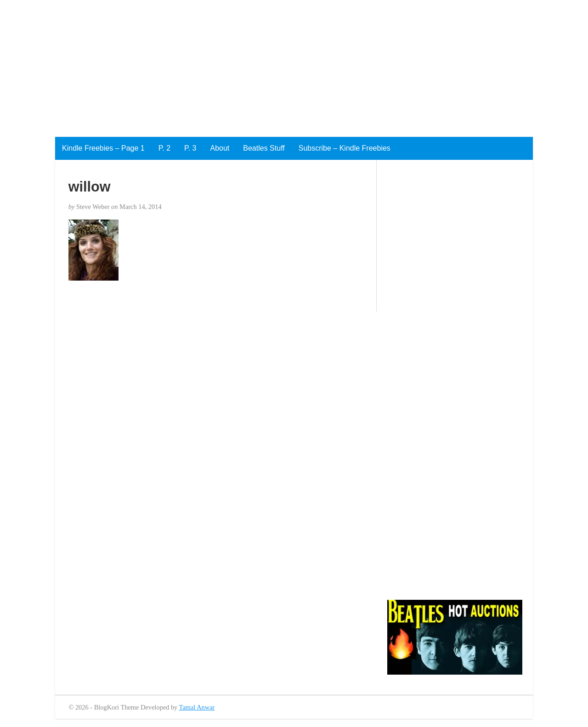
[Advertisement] (276, 64)
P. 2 (164, 148)
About (220, 148)
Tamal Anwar (197, 707)
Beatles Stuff (264, 148)
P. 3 (190, 148)
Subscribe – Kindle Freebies (345, 148)
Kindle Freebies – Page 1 (103, 148)
